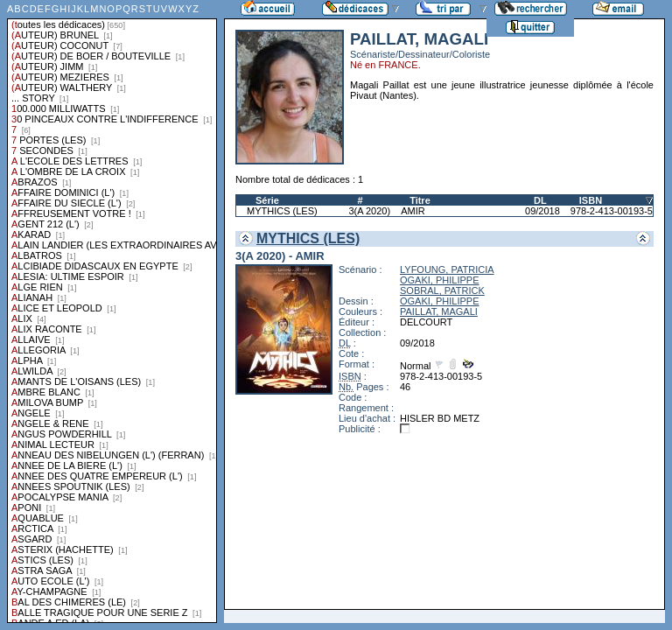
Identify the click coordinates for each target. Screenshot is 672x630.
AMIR (413, 211)
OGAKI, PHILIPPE (439, 280)
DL (540, 200)
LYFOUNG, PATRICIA (447, 269)
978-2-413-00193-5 (612, 211)
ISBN (591, 200)
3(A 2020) (369, 211)
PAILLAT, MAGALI (439, 311)
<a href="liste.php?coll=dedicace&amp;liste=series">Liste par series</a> (112, 311)
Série (267, 200)
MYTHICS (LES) (282, 211)
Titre (420, 200)
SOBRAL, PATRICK (442, 290)
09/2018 (542, 211)
